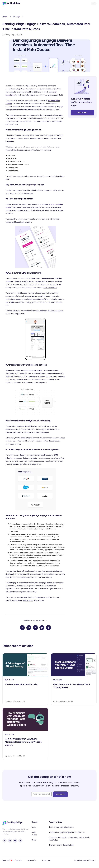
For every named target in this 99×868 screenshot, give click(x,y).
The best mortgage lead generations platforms (67, 832)
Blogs (34, 827)
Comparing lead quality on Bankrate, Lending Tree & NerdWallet (69, 839)
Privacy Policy (32, 860)
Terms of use (46, 860)
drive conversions (50, 288)
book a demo (28, 600)
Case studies (34, 833)
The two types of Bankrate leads (62, 845)
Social (34, 840)
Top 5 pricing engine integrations (62, 827)
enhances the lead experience (52, 311)
